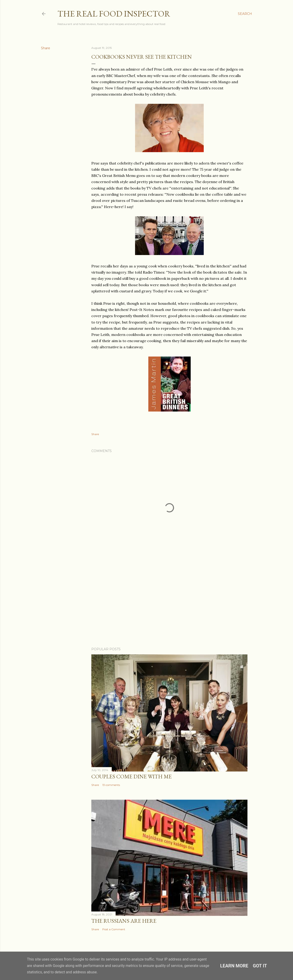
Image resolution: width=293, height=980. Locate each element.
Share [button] (46, 48)
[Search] (245, 14)
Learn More (234, 966)
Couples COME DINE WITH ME (132, 776)
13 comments (111, 785)
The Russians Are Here (124, 921)
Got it (260, 966)
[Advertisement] (169, 604)
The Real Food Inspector (114, 14)
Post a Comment (114, 929)
